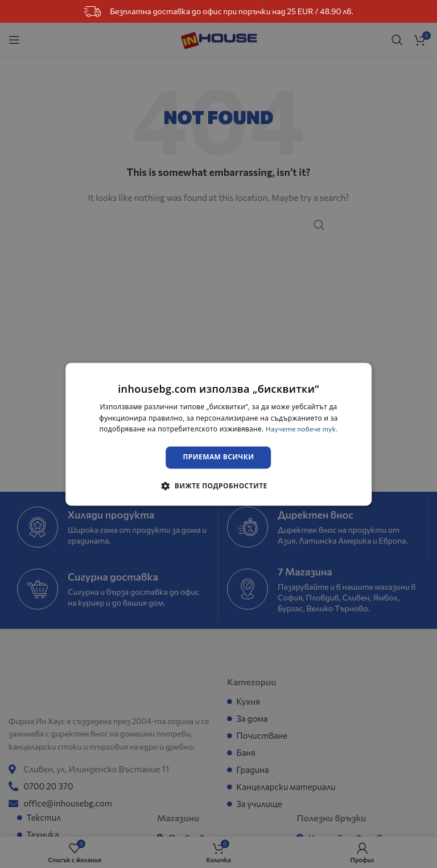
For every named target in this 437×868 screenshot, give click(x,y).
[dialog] (218, 434)
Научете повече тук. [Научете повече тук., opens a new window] (302, 429)
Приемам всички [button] (219, 457)
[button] (218, 486)
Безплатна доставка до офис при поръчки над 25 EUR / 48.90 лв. (218, 12)
